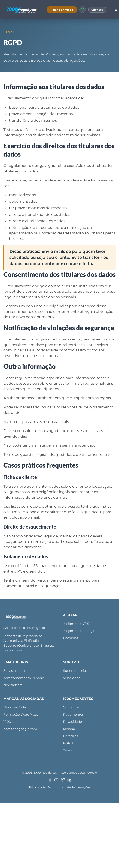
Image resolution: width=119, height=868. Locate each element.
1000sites (11, 722)
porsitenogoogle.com (20, 729)
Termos (69, 750)
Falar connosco (62, 10)
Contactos (71, 707)
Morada (69, 729)
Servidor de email (17, 671)
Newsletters (13, 685)
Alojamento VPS (76, 624)
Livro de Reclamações (75, 787)
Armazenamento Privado (24, 678)
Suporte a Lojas (75, 671)
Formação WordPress (21, 714)
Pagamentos (73, 714)
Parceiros (70, 736)
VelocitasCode (15, 707)
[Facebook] (50, 780)
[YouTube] (56, 780)
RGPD (68, 743)
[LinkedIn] (69, 780)
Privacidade (72, 722)
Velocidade (72, 678)
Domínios (71, 638)
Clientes (97, 10)
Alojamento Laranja (79, 631)
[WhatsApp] (83, 10)
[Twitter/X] (63, 780)
